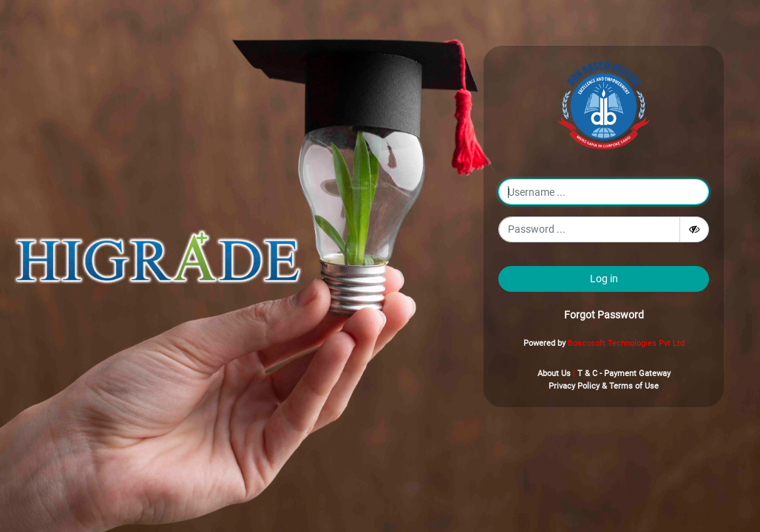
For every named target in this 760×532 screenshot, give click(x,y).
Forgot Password (604, 315)
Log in (604, 279)
